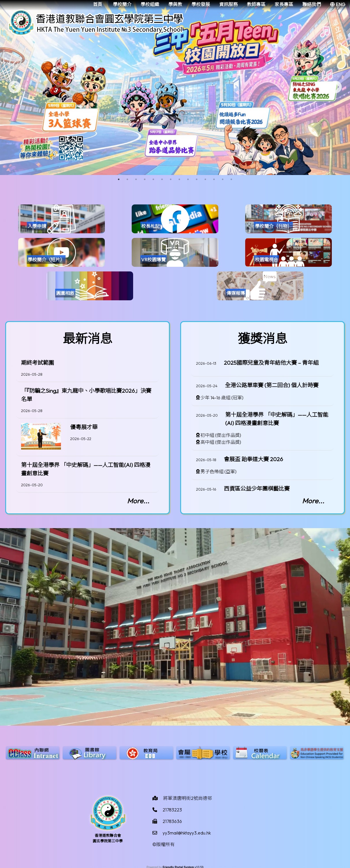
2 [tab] (127, 179)
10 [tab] (197, 179)
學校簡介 (122, 4)
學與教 (175, 4)
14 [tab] (231, 179)
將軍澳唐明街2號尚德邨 (188, 798)
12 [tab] (214, 179)
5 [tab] (153, 179)
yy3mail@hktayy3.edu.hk (187, 833)
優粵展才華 (84, 427)
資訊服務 (228, 4)
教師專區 (256, 4)
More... (138, 501)
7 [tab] (171, 179)
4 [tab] (145, 179)
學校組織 (150, 4)
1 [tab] (119, 179)
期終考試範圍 (38, 363)
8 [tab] (179, 179)
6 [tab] (162, 179)
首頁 (98, 4)
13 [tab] (223, 179)
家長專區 (284, 4)
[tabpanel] (175, 87)
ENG (338, 4)
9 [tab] (188, 179)
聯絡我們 (312, 4)
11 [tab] (205, 179)
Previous (14, 87)
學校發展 (201, 4)
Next (336, 87)
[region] (87, 422)
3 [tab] (136, 179)
